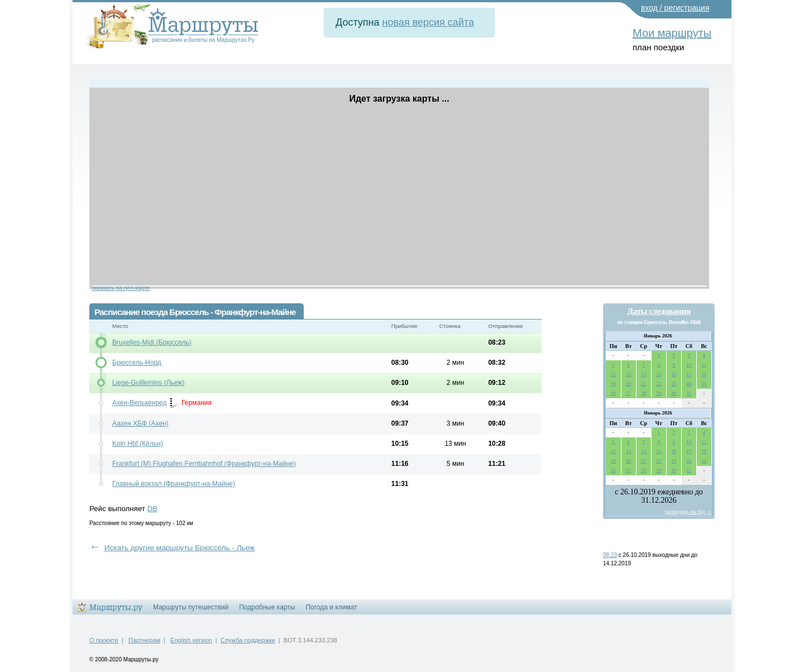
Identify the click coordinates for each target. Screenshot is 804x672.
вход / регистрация (675, 8)
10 (689, 365)
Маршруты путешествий (191, 607)
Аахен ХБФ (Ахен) (140, 423)
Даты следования (659, 311)
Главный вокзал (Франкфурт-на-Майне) (174, 484)
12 (613, 374)
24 (689, 384)
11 (704, 365)
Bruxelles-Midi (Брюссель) (152, 342)
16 (674, 374)
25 (704, 384)
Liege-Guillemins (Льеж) (148, 383)
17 (689, 374)
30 (674, 393)
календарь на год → (688, 511)
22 (659, 384)
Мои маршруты (672, 33)
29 (659, 393)
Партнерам (144, 640)
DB (153, 509)
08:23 (610, 555)
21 (643, 384)
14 (643, 374)
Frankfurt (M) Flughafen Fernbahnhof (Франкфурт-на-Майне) (204, 464)
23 (674, 384)
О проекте (104, 640)
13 (628, 374)
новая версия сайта (428, 22)
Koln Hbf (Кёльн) (138, 444)
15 (659, 374)
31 (689, 393)
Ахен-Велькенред (139, 403)
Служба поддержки (248, 640)
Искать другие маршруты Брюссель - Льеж (180, 548)
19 (613, 384)
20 (628, 384)
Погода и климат (331, 607)
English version (191, 640)
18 (704, 374)
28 (643, 393)
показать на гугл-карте (121, 288)
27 (628, 393)
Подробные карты (267, 607)
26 (613, 393)
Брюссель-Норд (137, 363)
